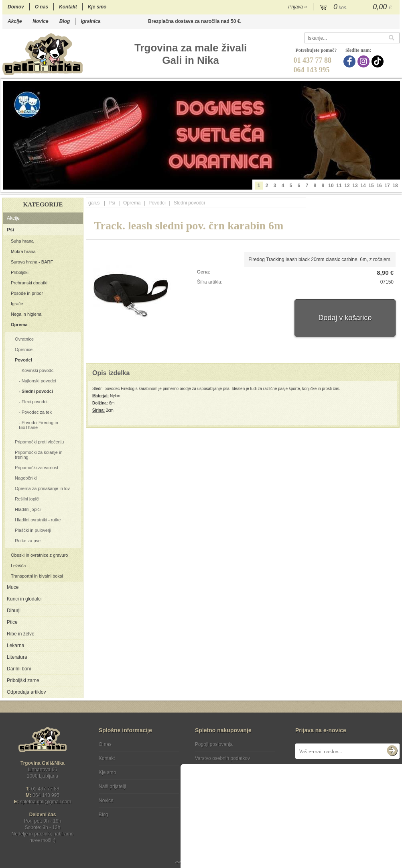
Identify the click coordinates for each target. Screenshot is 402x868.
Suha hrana (22, 241)
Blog (65, 21)
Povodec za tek (37, 412)
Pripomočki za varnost (37, 468)
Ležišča (18, 566)
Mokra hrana (23, 251)
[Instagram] (364, 61)
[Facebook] (350, 61)
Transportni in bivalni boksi (37, 576)
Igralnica (90, 21)
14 (363, 186)
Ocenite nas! (218, 812)
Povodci (23, 360)
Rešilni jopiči (27, 499)
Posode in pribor (27, 293)
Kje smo (97, 7)
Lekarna (15, 645)
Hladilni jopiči (28, 509)
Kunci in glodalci (24, 599)
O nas (42, 7)
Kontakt (68, 7)
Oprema (19, 325)
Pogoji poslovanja (214, 744)
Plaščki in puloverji (33, 530)
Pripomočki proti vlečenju (39, 442)
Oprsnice (24, 349)
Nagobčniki (26, 478)
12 (347, 186)
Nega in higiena (26, 314)
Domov (16, 7)
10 (331, 186)
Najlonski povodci (39, 381)
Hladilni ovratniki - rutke (38, 520)
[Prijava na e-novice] (392, 751)
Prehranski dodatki (29, 283)
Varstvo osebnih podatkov (222, 758)
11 (339, 186)
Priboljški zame (23, 680)
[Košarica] (356, 7)
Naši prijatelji (112, 786)
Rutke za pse (28, 541)
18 (395, 186)
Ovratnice (24, 339)
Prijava (297, 7)
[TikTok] (379, 61)
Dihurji (14, 611)
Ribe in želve (21, 634)
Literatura (17, 657)
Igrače (17, 304)
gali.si (94, 203)
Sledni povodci (37, 391)
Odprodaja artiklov (26, 692)
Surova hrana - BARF (32, 262)
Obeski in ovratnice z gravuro (39, 555)
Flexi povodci (35, 402)
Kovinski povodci (38, 370)
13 (355, 186)
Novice (40, 21)
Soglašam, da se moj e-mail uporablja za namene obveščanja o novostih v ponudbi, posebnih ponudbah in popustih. (346, 777)
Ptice (12, 622)
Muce (13, 587)
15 (371, 186)
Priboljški (20, 272)
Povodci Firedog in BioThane (39, 425)
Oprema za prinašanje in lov (42, 488)
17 (387, 186)
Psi (10, 230)
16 (379, 186)
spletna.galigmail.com (46, 802)
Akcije (15, 21)
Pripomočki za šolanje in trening (39, 455)
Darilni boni (19, 669)
